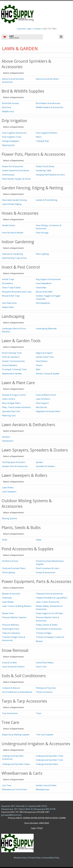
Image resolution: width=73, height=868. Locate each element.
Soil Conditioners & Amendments (17, 692)
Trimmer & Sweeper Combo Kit (50, 637)
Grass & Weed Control (46, 395)
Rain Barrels (41, 407)
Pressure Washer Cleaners (14, 617)
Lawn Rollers (8, 488)
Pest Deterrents (9, 303)
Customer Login (24, 29)
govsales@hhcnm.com (11, 815)
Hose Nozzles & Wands (13, 233)
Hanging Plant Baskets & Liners (50, 175)
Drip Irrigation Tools (12, 137)
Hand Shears (42, 361)
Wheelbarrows (43, 789)
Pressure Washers (11, 625)
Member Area (20, 858)
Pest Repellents (43, 303)
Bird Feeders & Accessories (48, 103)
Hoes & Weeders (10, 365)
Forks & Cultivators (11, 357)
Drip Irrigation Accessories (14, 133)
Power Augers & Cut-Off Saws (49, 613)
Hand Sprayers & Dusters (14, 462)
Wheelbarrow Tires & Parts (15, 789)
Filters (39, 137)
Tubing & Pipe (42, 141)
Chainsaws (7, 598)
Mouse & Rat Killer (44, 292)
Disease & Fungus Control (14, 395)
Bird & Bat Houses (10, 103)
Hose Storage (42, 233)
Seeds (39, 540)
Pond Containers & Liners (48, 568)
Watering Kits (8, 145)
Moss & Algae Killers (11, 403)
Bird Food (6, 107)
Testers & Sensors (44, 692)
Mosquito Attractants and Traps (17, 292)
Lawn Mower (8, 602)
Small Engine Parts (11, 629)
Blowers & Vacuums (11, 594)
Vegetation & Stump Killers (48, 411)
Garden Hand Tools (45, 357)
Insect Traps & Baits (11, 288)
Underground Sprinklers (47, 764)
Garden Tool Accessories (13, 361)
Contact (37, 29)
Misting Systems (10, 518)
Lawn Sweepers (9, 492)
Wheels (39, 641)
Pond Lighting (9, 572)
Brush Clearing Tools (12, 353)
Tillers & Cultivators (11, 633)
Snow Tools (41, 667)
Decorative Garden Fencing (14, 200)
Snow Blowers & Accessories (49, 629)
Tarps (39, 713)
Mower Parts (8, 613)
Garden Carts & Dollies (46, 785)
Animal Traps (8, 279)
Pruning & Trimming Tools (14, 369)
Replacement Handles (12, 374)
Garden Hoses (9, 225)
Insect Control (9, 399)
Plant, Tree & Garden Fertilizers (16, 407)
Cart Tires (7, 785)
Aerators (6, 437)
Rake (38, 369)
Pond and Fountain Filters (14, 568)
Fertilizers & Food (10, 561)
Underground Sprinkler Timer (50, 756)
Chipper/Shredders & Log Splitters (52, 598)
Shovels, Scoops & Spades (48, 374)
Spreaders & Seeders (45, 466)
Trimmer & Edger (44, 633)
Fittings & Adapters (11, 141)
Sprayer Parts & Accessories (15, 466)
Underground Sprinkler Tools (49, 760)
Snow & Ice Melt (9, 663)
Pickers (39, 365)
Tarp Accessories (10, 713)
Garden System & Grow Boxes (16, 170)
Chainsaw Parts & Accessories (49, 594)
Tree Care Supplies (45, 735)
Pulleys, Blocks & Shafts (47, 625)
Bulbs (5, 540)
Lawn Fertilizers (43, 399)
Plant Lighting (42, 254)
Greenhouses (8, 175)
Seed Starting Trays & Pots (14, 258)
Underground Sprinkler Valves (16, 764)
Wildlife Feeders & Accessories (50, 107)
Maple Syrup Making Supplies (16, 735)
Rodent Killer (8, 307)
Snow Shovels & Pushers (13, 667)
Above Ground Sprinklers (47, 79)
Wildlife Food (8, 112)
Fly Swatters (8, 283)
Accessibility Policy (51, 858)
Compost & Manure (11, 688)
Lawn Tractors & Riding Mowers (17, 606)
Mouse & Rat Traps (11, 296)
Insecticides (41, 288)
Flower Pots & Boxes (45, 166)
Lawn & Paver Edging (12, 204)
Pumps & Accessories (45, 572)
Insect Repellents (44, 283)
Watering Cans (9, 416)
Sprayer (39, 462)
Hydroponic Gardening (12, 254)
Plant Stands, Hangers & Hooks (16, 179)
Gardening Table (44, 170)
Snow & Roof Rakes (45, 663)
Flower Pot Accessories (13, 166)
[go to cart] (26, 37)
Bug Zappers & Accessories (48, 279)
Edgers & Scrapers (44, 353)
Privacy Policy (35, 858)
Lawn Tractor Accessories (48, 602)
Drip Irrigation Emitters (47, 133)
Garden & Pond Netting (47, 200)
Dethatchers (8, 441)
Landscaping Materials (46, 329)
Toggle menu (61, 37)
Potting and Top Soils (46, 688)
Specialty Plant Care (11, 411)
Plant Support (42, 403)
